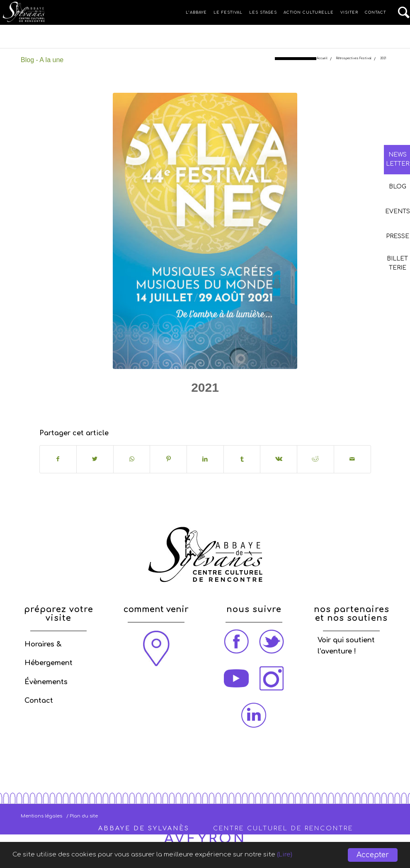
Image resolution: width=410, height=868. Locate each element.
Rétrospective (221, 407)
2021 (205, 387)
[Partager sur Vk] (279, 459)
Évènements (46, 682)
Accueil (322, 59)
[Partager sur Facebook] (58, 459)
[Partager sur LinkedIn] (205, 459)
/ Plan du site (82, 816)
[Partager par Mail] (352, 459)
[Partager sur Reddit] (315, 459)
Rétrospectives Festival (354, 59)
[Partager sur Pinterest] (168, 459)
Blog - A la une (42, 60)
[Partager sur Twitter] (95, 459)
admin (272, 407)
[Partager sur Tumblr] (242, 459)
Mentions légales (41, 816)
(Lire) (325, 855)
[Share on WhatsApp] (132, 459)
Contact (39, 701)
